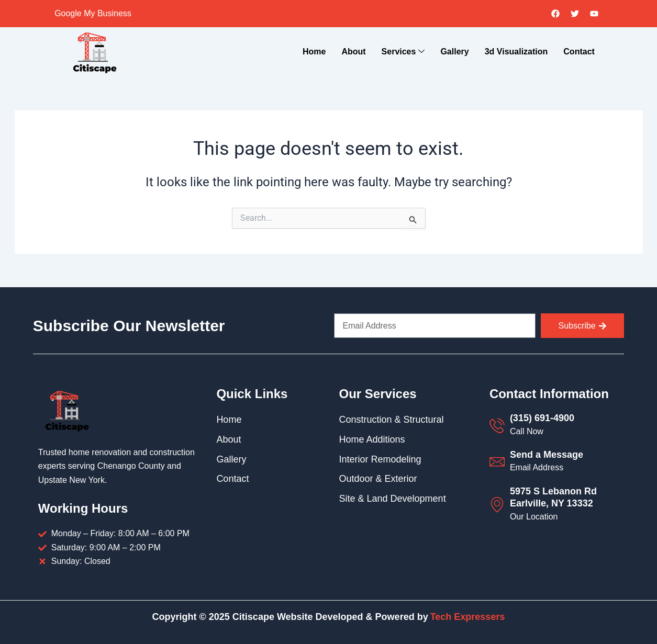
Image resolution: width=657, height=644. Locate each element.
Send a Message (547, 455)
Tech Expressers (468, 617)
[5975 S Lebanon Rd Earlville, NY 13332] (497, 505)
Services (403, 52)
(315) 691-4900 (542, 418)
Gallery (454, 52)
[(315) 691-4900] (497, 426)
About (353, 52)
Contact (579, 52)
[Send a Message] (497, 462)
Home (314, 52)
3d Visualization (516, 52)
